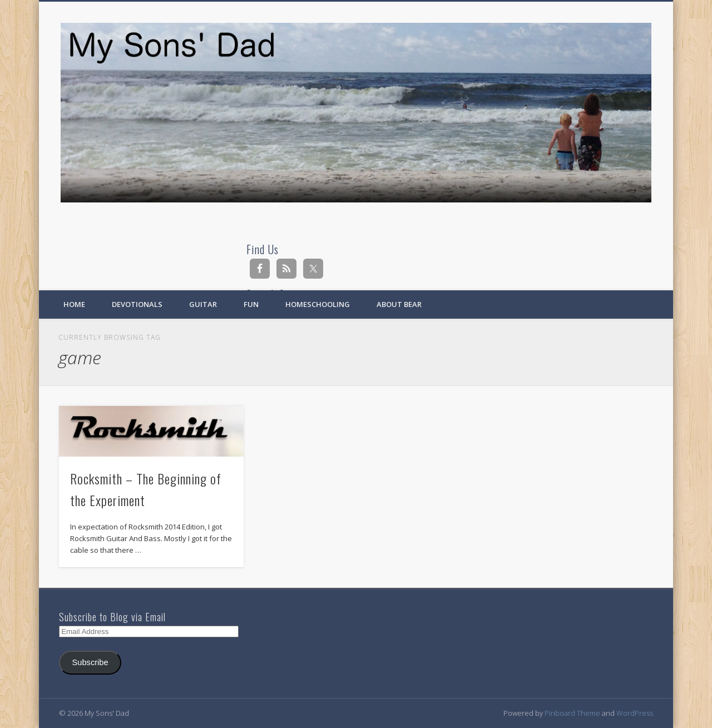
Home (74, 304)
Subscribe (90, 662)
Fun (251, 304)
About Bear (399, 304)
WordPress (635, 713)
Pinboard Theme (572, 713)
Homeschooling (318, 304)
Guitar (203, 304)
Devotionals (137, 304)
